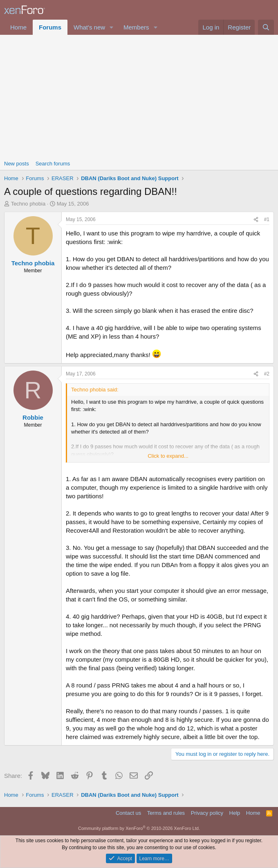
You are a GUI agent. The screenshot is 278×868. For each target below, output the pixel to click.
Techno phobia (28, 204)
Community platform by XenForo (139, 828)
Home (18, 27)
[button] (112, 27)
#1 (267, 219)
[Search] (266, 27)
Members (136, 27)
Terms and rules (166, 813)
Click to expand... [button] (168, 456)
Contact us (128, 813)
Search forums (53, 164)
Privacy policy (207, 813)
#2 (267, 374)
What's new (89, 27)
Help (235, 813)
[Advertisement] (139, 96)
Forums (50, 27)
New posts (17, 164)
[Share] (256, 220)
